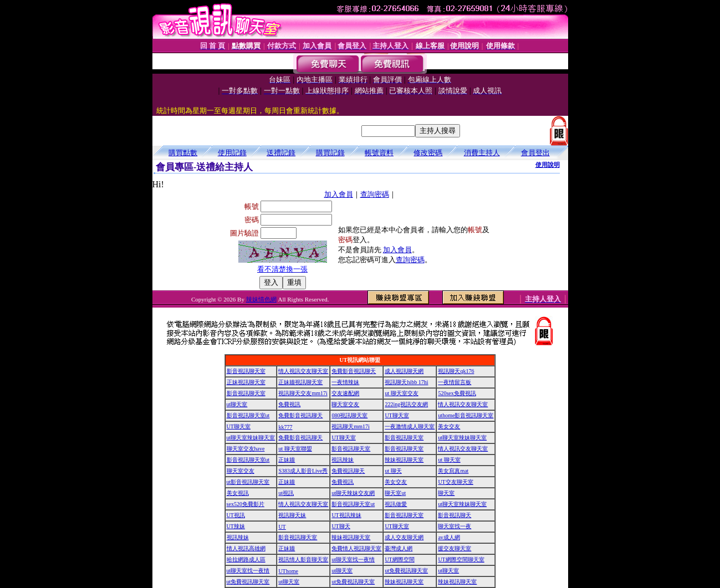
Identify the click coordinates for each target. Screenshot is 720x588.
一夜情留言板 (455, 382)
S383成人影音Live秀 (303, 471)
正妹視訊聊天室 (246, 382)
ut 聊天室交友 (401, 393)
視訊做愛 (396, 504)
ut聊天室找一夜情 (353, 559)
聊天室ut (395, 493)
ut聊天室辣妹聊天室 (251, 438)
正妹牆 (287, 460)
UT (282, 527)
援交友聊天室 (455, 548)
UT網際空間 (399, 559)
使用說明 (548, 165)
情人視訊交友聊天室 (303, 371)
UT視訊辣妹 (346, 515)
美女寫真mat (453, 471)
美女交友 (449, 426)
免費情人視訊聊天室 (356, 548)
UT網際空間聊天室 (461, 559)
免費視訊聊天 (348, 471)
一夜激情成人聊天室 (410, 426)
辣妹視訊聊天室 (404, 460)
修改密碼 (428, 153)
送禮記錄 (281, 153)
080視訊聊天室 (349, 415)
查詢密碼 (375, 194)
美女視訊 (238, 493)
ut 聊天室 (449, 460)
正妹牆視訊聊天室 (300, 382)
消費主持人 (482, 153)
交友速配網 (345, 393)
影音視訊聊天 (455, 515)
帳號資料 (379, 153)
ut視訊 (286, 493)
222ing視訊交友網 (406, 404)
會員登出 (535, 153)
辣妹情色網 (261, 299)
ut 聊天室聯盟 (295, 449)
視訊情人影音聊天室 (303, 559)
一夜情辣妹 (345, 382)
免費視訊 (289, 404)
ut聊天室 (237, 404)
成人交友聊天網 (404, 537)
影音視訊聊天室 (246, 371)
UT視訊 (236, 515)
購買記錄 (330, 153)
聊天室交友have (246, 449)
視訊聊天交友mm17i (303, 393)
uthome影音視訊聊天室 (466, 415)
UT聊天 (341, 526)
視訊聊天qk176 (456, 371)
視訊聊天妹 (292, 515)
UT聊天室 (397, 415)
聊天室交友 (345, 404)
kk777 (285, 427)
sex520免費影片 (246, 504)
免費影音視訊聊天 (354, 371)
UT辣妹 (236, 526)
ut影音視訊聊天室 (248, 482)
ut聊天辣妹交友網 (353, 493)
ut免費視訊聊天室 (406, 571)
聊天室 (446, 493)
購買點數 (183, 153)
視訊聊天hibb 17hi (406, 382)
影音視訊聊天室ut (248, 415)
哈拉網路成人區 (246, 559)
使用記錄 (232, 153)
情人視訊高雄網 (246, 548)
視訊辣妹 (343, 460)
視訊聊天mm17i (350, 426)
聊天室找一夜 (455, 526)
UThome (288, 571)
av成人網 (449, 537)
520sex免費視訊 (457, 393)
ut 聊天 (393, 471)
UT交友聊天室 (455, 482)
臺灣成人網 (399, 548)
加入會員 (339, 194)
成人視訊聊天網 (404, 371)
